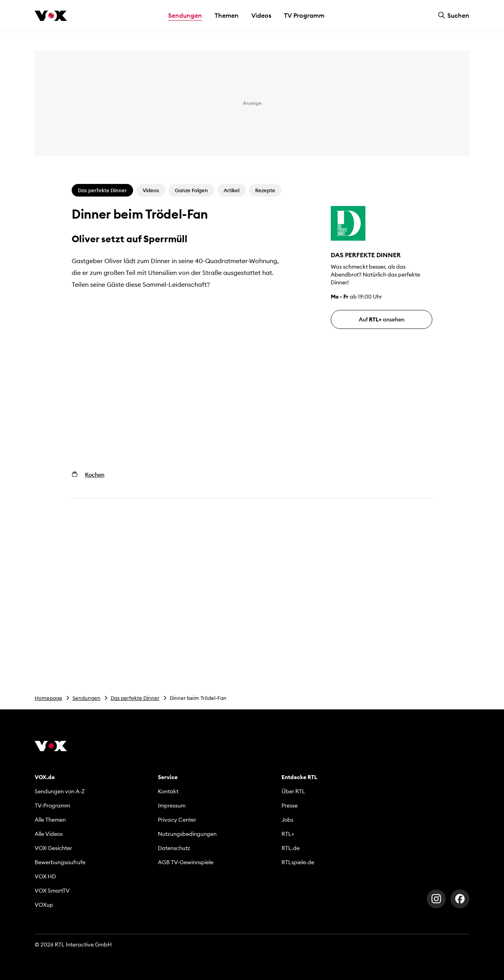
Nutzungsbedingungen (187, 834)
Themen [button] (227, 15)
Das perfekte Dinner (135, 698)
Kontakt (168, 791)
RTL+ (288, 834)
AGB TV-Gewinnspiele (186, 862)
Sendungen (86, 698)
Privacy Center (177, 820)
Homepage (48, 698)
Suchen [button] (454, 15)
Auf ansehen (382, 319)
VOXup (44, 905)
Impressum (172, 806)
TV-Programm (52, 806)
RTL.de (291, 848)
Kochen (95, 475)
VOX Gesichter (53, 848)
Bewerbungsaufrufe (60, 862)
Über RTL (293, 791)
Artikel (232, 190)
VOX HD (45, 876)
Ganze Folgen (191, 190)
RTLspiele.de (298, 862)
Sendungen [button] (185, 15)
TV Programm (304, 15)
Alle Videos (49, 834)
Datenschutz (174, 848)
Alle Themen (50, 820)
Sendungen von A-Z (60, 791)
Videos (261, 15)
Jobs (287, 820)
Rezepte (265, 190)
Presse (290, 806)
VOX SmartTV (52, 891)
